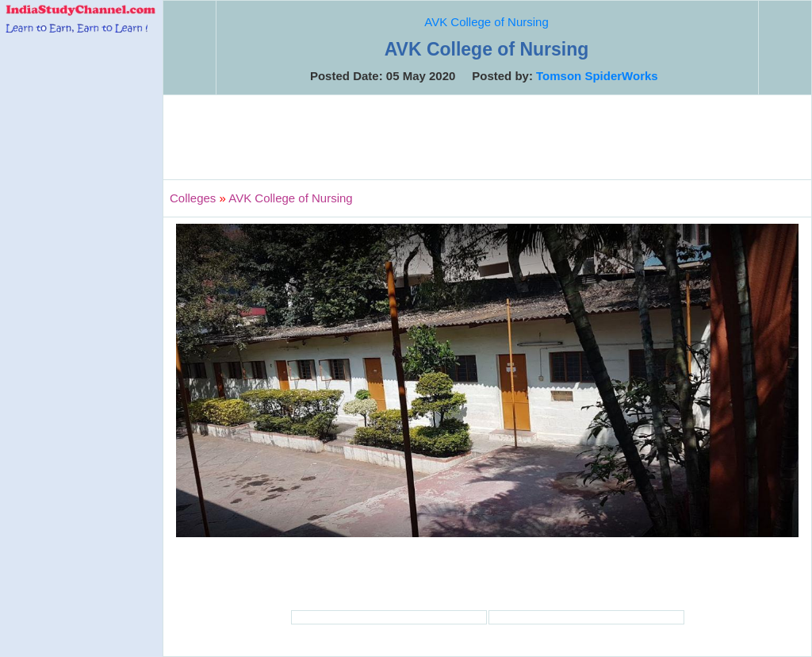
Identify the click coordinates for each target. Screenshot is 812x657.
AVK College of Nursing (486, 22)
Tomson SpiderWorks (597, 76)
